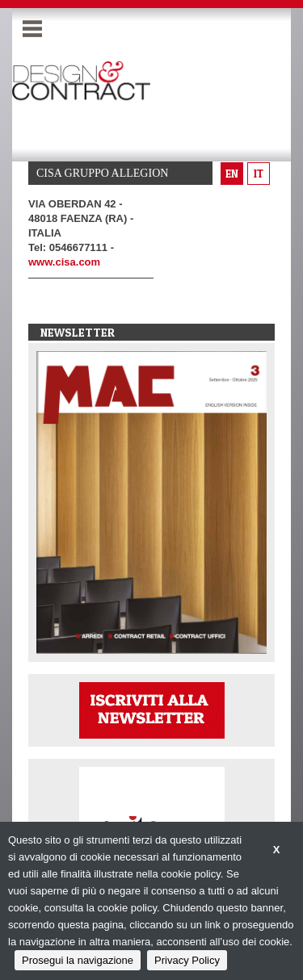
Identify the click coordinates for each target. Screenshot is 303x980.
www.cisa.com (64, 262)
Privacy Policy (187, 960)
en (232, 174)
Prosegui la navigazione (78, 960)
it (259, 174)
